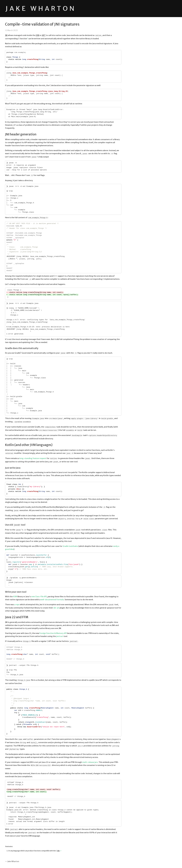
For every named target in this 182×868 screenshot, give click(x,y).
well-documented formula (52, 600)
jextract (60, 636)
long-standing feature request (33, 458)
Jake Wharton (41, 9)
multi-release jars (90, 762)
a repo (17, 605)
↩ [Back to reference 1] (61, 851)
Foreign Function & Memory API (53, 633)
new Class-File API (39, 597)
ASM (15, 597)
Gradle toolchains (70, 546)
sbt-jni (56, 608)
